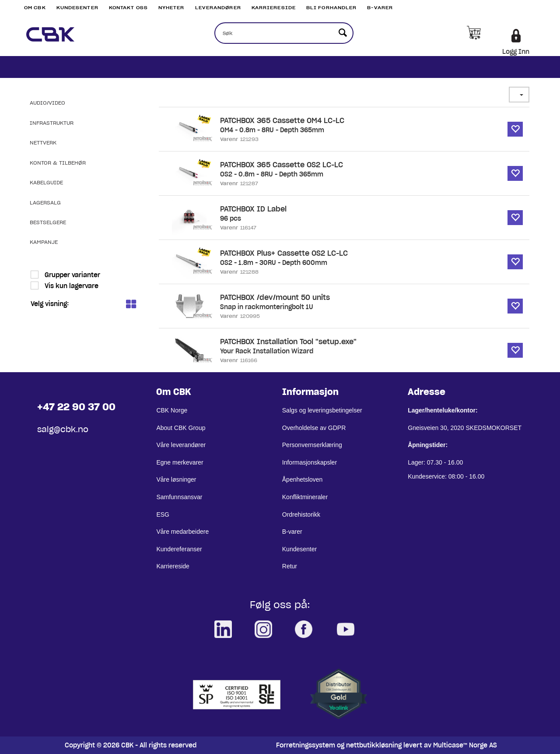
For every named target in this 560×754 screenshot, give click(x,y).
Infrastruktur (52, 123)
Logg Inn (516, 52)
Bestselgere (48, 222)
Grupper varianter (72, 275)
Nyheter (171, 8)
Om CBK (35, 8)
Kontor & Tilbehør (58, 163)
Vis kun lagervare (71, 286)
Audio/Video (47, 103)
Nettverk (43, 143)
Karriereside (274, 8)
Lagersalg (45, 203)
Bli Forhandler (331, 8)
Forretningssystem (306, 745)
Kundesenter (77, 8)
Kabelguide (46, 182)
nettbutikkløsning (374, 745)
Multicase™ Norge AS (465, 745)
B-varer (380, 8)
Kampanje (44, 242)
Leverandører (218, 8)
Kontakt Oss (128, 8)
